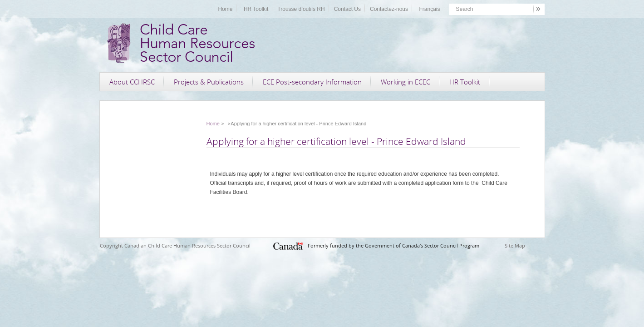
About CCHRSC (132, 82)
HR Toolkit (256, 9)
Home (225, 9)
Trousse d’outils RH (301, 9)
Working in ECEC (406, 82)
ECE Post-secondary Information (312, 82)
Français (429, 9)
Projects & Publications (209, 82)
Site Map (515, 245)
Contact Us (347, 9)
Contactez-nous (389, 9)
